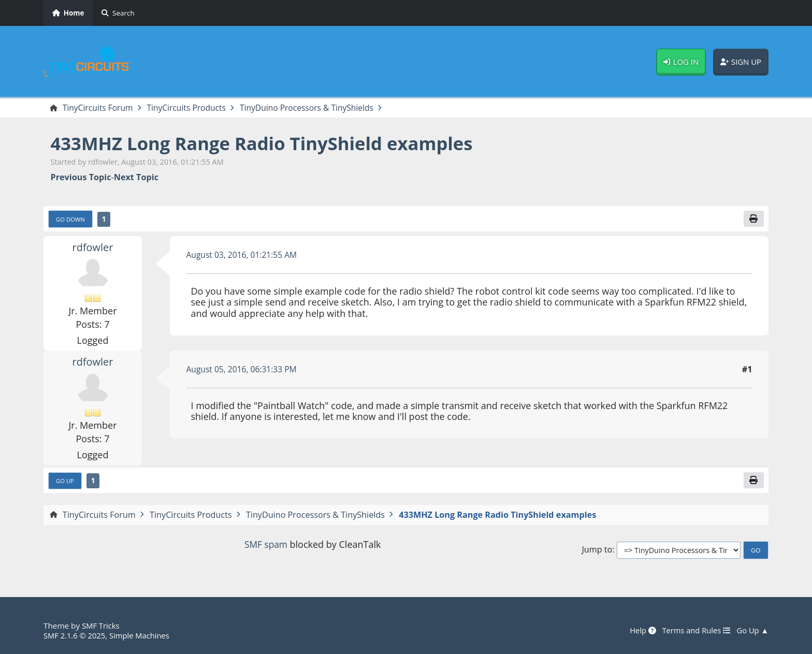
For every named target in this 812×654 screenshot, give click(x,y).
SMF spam (266, 546)
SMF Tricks (101, 626)
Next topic (136, 178)
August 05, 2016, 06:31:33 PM (244, 371)
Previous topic (81, 178)
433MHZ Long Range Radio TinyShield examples (270, 144)
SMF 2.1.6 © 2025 (76, 635)
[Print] (753, 220)
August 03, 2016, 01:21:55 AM (244, 256)
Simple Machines (143, 635)
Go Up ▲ (752, 631)
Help (639, 631)
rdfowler (93, 248)
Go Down (71, 220)
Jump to (597, 552)
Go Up (66, 482)
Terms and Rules (694, 631)
